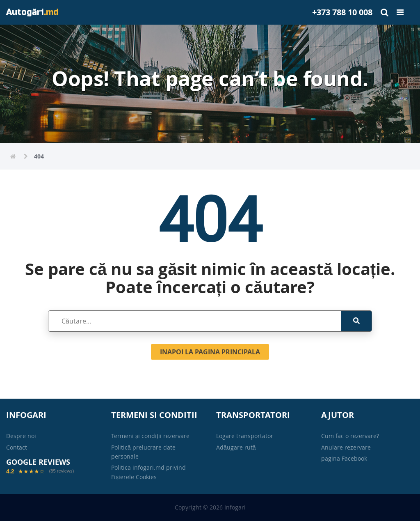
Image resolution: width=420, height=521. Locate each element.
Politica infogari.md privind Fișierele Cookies (148, 472)
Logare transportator (245, 436)
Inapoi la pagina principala (210, 352)
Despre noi (21, 436)
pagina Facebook (344, 458)
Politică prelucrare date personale (143, 452)
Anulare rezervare (346, 447)
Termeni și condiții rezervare (150, 436)
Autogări (32, 12)
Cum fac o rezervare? (350, 436)
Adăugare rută (236, 447)
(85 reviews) (61, 471)
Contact (17, 447)
